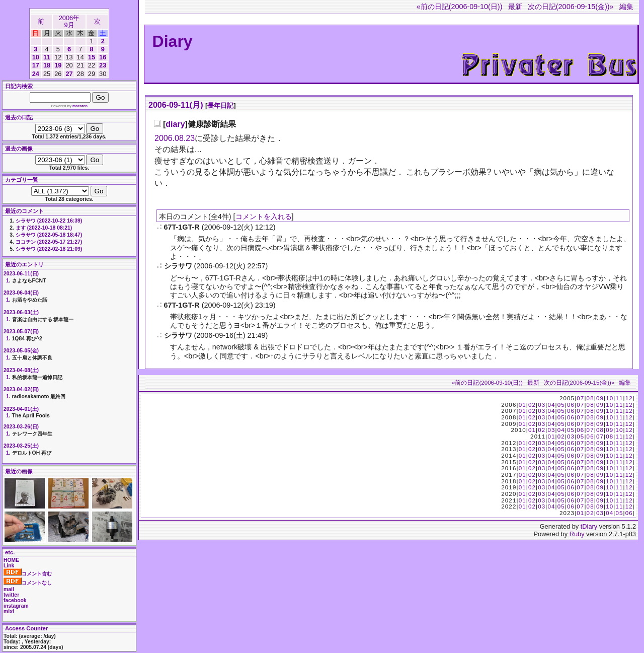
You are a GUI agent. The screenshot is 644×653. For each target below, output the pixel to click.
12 (629, 398)
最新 (515, 7)
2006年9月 (69, 21)
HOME (11, 560)
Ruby (577, 534)
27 (69, 74)
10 (36, 57)
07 (580, 398)
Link (9, 566)
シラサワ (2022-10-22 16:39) (49, 221)
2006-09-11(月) (176, 105)
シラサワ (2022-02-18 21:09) (49, 249)
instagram (16, 606)
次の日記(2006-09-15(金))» (571, 7)
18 (47, 65)
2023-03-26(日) (21, 427)
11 (47, 57)
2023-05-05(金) (21, 351)
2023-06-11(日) (21, 274)
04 (551, 405)
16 (103, 57)
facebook (15, 600)
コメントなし (28, 583)
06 (571, 405)
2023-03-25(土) (21, 446)
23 (103, 65)
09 (600, 398)
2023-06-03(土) (21, 312)
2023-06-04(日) (21, 293)
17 (36, 65)
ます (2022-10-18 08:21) (44, 228)
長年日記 (220, 105)
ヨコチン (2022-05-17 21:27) (49, 242)
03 (542, 405)
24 (36, 74)
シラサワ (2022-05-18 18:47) (49, 235)
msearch (80, 106)
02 (532, 405)
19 (58, 65)
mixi (9, 611)
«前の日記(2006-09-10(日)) (460, 7)
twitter (11, 595)
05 (561, 405)
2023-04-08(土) (21, 370)
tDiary (589, 526)
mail (9, 589)
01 (522, 405)
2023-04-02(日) (21, 389)
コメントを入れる (264, 216)
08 (590, 398)
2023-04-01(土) (21, 409)
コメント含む (28, 574)
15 (92, 57)
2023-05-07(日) (21, 332)
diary (175, 124)
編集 (626, 7)
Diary (173, 41)
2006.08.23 (175, 138)
